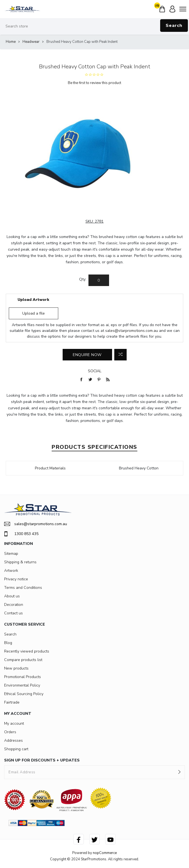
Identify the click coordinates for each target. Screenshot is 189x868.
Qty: (83, 279)
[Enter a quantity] (99, 280)
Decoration (14, 605)
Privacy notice (16, 579)
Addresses (13, 740)
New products (16, 668)
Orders (10, 732)
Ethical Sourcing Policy (24, 694)
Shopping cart (16, 749)
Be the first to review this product (94, 83)
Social (95, 371)
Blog (8, 643)
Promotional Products (23, 677)
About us (12, 596)
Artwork (11, 571)
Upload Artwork (33, 300)
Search (174, 26)
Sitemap (11, 554)
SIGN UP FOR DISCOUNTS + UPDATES (42, 760)
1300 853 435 (21, 534)
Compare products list (23, 660)
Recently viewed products (27, 651)
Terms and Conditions (23, 588)
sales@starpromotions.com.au (132, 331)
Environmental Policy (22, 685)
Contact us (13, 613)
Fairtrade (12, 702)
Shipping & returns (20, 562)
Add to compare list (120, 355)
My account (14, 723)
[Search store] (94, 26)
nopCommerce (105, 853)
